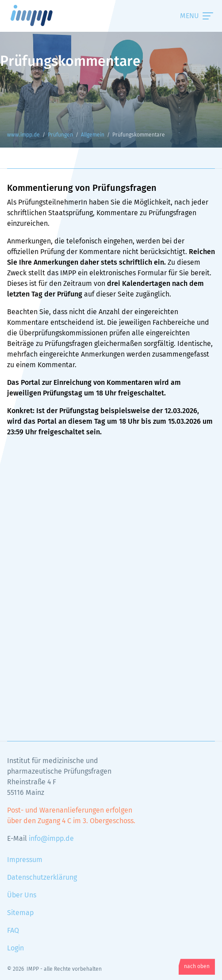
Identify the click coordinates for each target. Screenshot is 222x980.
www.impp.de (42, 15)
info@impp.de (51, 839)
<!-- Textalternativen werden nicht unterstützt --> (111, 577)
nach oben (197, 967)
